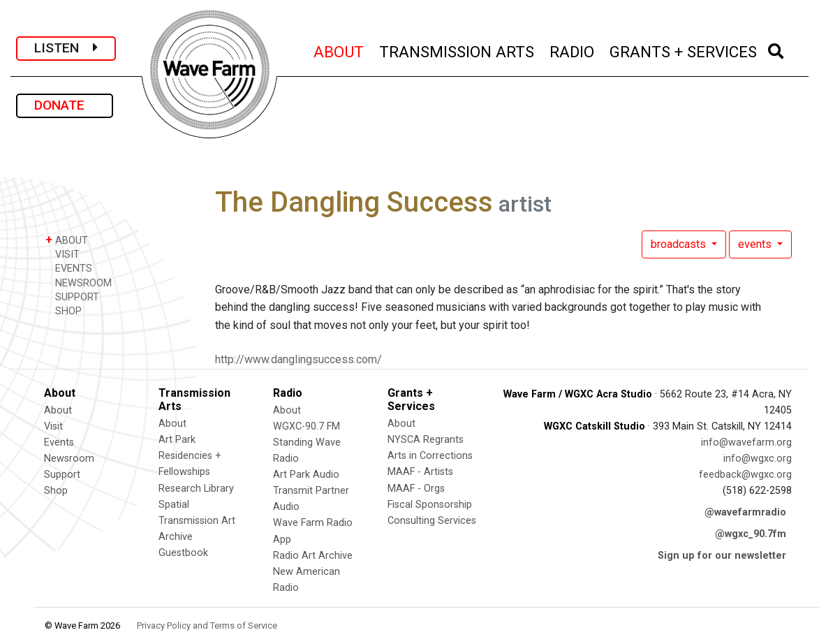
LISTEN (66, 48)
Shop (56, 491)
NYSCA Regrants (426, 440)
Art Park (177, 440)
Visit (53, 426)
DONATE (65, 105)
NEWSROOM (79, 283)
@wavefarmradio (745, 512)
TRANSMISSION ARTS (457, 50)
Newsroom (69, 459)
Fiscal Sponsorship (430, 505)
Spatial (174, 505)
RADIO (573, 50)
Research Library (196, 489)
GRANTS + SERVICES (684, 50)
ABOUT (339, 50)
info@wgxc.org (758, 459)
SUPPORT (72, 297)
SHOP (64, 310)
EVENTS (69, 268)
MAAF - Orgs (416, 489)
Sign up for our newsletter (722, 556)
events (756, 244)
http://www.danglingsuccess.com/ (298, 359)
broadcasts (680, 244)
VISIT (62, 254)
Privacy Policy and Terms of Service (207, 625)
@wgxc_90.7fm (751, 534)
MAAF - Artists (420, 472)
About (58, 410)
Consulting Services (432, 521)
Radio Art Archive (313, 556)
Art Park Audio (306, 475)
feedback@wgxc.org (745, 475)
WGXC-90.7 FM (307, 426)
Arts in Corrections (430, 456)
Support (62, 475)
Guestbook (183, 553)
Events (59, 442)
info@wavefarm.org (746, 442)
